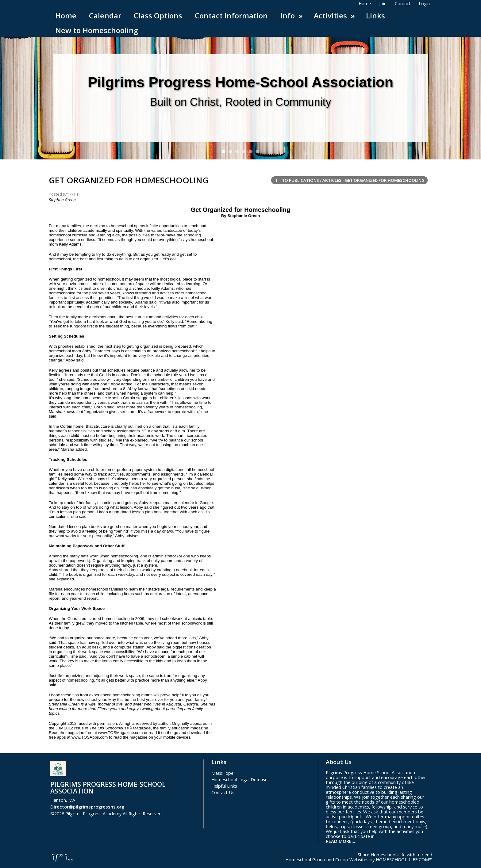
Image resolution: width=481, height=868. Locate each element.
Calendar (105, 15)
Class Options (158, 15)
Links (375, 15)
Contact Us (223, 792)
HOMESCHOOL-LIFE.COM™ (404, 859)
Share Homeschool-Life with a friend (395, 855)
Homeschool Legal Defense (239, 779)
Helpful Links (224, 786)
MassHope (222, 773)
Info (292, 15)
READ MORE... (341, 841)
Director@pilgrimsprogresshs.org (87, 807)
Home (66, 15)
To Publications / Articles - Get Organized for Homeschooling (349, 180)
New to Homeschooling (97, 30)
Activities (335, 15)
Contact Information (231, 15)
